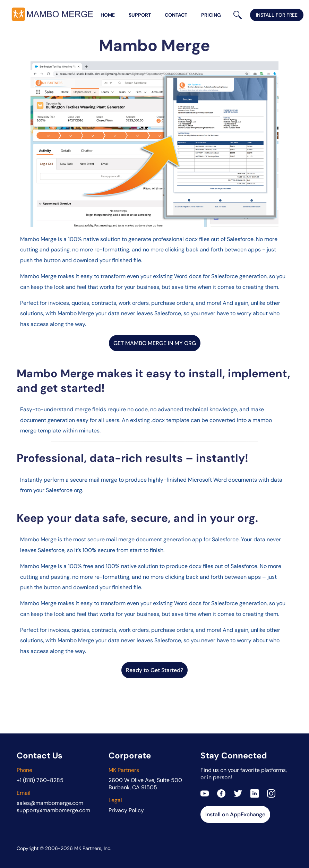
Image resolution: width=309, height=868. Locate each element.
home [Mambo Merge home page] (108, 15)
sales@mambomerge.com (50, 803)
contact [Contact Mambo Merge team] (176, 15)
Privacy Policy (126, 810)
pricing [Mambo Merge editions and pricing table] (211, 15)
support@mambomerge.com (53, 810)
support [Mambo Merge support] (140, 15)
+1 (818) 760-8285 (40, 780)
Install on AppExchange (235, 814)
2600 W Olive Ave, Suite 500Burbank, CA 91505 (145, 784)
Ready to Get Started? (154, 670)
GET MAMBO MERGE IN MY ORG (155, 343)
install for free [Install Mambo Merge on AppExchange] (277, 15)
